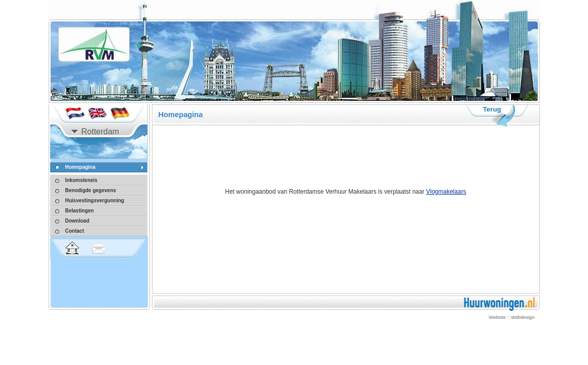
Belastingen (80, 211)
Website (497, 317)
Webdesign (523, 317)
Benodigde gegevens (91, 190)
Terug (492, 109)
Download (77, 221)
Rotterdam (101, 132)
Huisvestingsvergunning (95, 200)
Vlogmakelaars (446, 192)
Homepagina (81, 167)
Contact (75, 231)
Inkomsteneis (82, 180)
